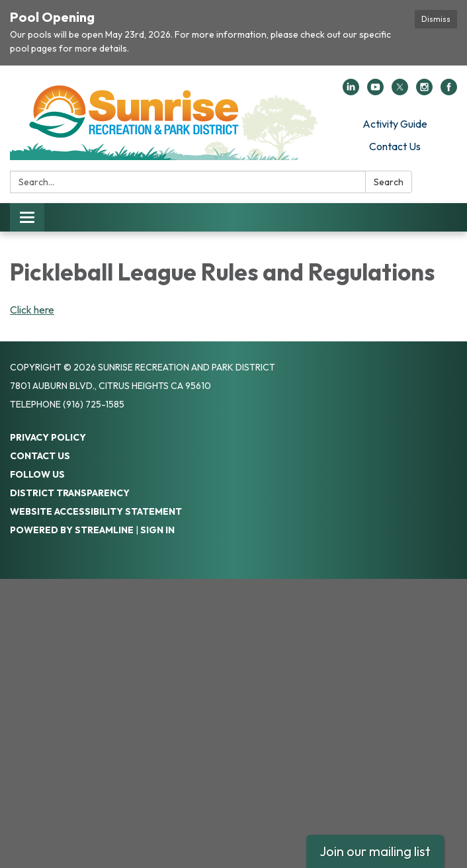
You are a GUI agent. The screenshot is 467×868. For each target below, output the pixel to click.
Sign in (157, 530)
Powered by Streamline (72, 530)
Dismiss (436, 19)
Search (389, 182)
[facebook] (449, 91)
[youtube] (375, 91)
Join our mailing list (375, 851)
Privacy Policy (48, 437)
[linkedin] (351, 91)
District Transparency (70, 493)
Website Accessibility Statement (96, 511)
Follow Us (37, 474)
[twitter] (400, 91)
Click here (32, 310)
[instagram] (424, 91)
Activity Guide (395, 124)
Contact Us (395, 146)
